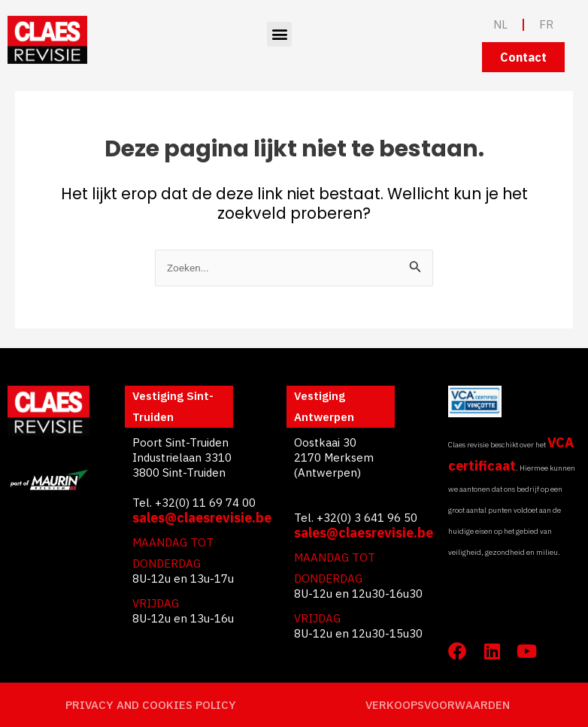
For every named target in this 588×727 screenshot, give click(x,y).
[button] (279, 34)
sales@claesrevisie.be (202, 518)
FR (546, 24)
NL (500, 24)
